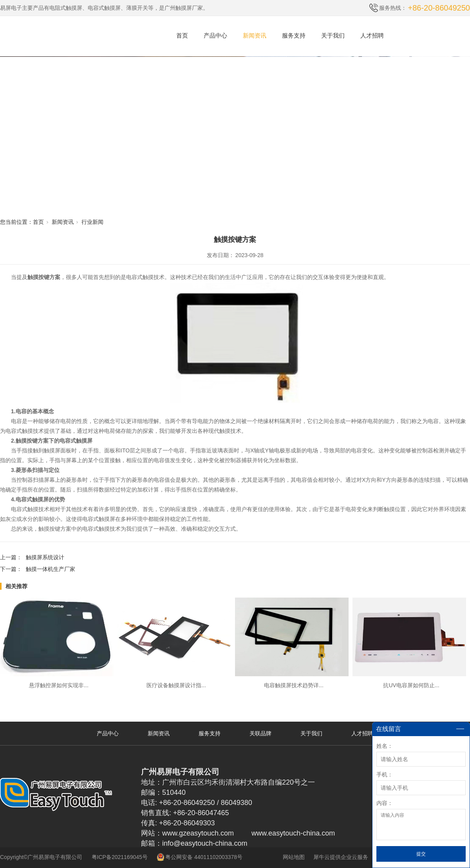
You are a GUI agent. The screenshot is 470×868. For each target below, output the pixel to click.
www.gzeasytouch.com (198, 833)
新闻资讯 (255, 35)
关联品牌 (260, 733)
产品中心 (215, 35)
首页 (182, 35)
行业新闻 (92, 222)
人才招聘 (372, 35)
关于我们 (333, 35)
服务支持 (294, 35)
